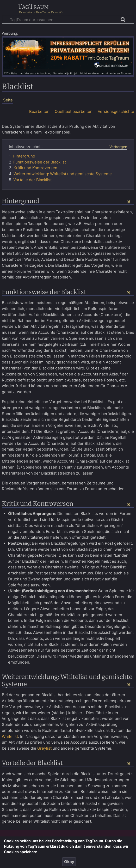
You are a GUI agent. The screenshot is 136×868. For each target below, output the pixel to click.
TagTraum (33, 7)
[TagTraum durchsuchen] (68, 19)
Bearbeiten (39, 111)
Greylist (44, 748)
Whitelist (10, 736)
